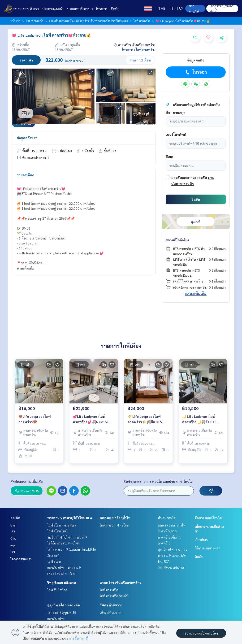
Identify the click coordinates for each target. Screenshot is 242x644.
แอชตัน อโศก (56, 618)
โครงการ (102, 9)
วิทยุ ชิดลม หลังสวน (62, 583)
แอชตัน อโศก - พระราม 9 (64, 567)
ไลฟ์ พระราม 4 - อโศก (114, 525)
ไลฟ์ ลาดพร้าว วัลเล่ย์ (114, 596)
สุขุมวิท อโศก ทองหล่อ (64, 605)
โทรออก (196, 72)
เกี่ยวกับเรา (202, 540)
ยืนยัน (196, 199)
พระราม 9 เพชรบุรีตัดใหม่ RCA (70, 518)
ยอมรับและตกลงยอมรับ (189, 178)
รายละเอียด (26, 175)
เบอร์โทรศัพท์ (176, 134)
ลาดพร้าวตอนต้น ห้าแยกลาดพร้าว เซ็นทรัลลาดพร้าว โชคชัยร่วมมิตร (89, 21)
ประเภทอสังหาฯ (80, 9)
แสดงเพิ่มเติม (196, 294)
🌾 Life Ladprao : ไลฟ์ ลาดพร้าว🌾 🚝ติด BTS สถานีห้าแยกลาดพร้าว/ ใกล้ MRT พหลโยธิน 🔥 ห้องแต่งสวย (148, 420)
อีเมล (169, 157)
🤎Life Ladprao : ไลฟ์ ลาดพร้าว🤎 (35, 420)
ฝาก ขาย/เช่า (195, 9)
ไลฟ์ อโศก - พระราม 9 (62, 525)
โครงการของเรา (21, 559)
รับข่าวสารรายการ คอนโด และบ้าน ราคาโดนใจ (158, 481)
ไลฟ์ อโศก (54, 561)
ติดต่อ (115, 9)
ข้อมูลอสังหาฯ (27, 138)
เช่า (13, 531)
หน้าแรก (33, 9)
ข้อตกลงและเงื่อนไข (208, 518)
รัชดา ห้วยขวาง (111, 605)
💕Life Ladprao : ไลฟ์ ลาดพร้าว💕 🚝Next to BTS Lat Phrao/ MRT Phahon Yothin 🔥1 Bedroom (91, 420)
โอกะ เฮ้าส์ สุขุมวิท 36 (62, 612)
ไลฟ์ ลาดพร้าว (142, 21)
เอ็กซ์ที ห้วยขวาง (111, 612)
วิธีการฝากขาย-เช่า (207, 548)
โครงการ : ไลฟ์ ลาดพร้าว (139, 49)
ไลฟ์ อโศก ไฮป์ (57, 531)
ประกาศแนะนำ (53, 9)
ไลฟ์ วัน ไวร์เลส (57, 590)
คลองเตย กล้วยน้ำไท (115, 518)
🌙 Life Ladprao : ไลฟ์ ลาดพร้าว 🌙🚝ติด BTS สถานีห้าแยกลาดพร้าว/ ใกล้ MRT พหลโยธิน (203, 420)
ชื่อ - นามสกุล (176, 112)
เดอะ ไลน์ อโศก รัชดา (62, 573)
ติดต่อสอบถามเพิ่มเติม (27, 481)
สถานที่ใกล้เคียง (177, 240)
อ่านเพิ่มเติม (26, 268)
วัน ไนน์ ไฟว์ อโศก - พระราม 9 (67, 537)
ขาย (13, 525)
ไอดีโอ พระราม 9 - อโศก (63, 543)
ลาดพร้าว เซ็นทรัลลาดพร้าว (121, 583)
